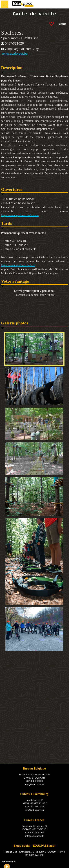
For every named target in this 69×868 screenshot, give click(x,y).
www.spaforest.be (15, 54)
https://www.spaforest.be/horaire (20, 215)
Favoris (62, 24)
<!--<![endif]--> (35, 684)
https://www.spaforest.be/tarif (18, 265)
